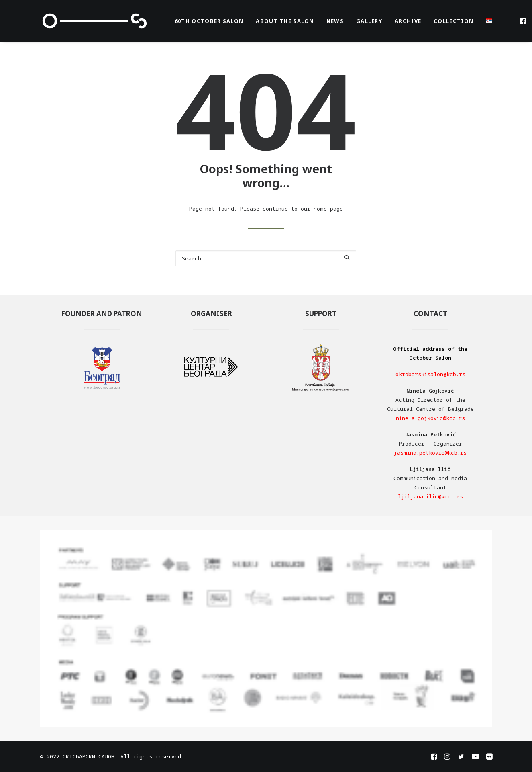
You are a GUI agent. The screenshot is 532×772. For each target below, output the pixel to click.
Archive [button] (408, 21)
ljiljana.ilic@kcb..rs (430, 496)
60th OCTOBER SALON (209, 21)
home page (328, 209)
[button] (523, 21)
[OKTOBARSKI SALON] (95, 21)
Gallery (369, 21)
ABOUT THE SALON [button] (285, 21)
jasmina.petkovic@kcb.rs (430, 453)
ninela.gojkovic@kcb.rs (430, 418)
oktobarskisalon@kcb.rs (430, 374)
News (335, 21)
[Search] (266, 258)
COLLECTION (454, 21)
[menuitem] (209, 21)
